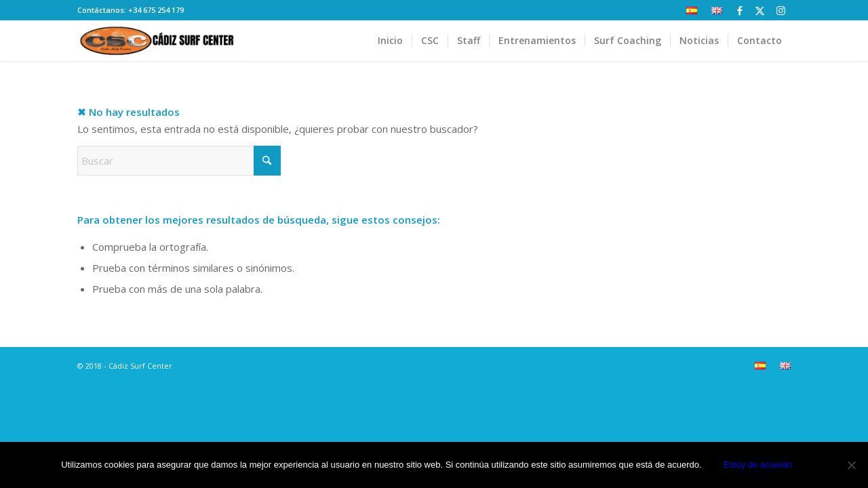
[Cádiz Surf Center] (159, 41)
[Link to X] (760, 10)
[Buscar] (179, 161)
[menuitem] (692, 11)
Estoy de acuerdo (758, 465)
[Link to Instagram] (781, 10)
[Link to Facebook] (739, 10)
